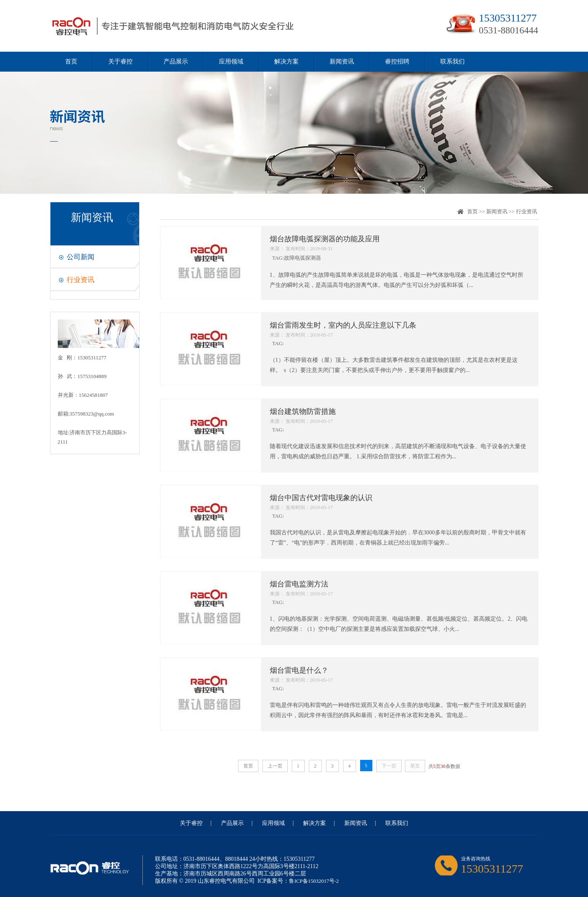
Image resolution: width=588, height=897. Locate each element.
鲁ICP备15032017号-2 (314, 881)
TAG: (399, 247)
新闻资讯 (342, 61)
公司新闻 (81, 257)
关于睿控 (120, 61)
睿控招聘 (397, 61)
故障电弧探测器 (303, 258)
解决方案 (286, 61)
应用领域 (231, 61)
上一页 (275, 766)
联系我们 (452, 61)
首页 (71, 61)
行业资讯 (81, 280)
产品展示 (176, 61)
